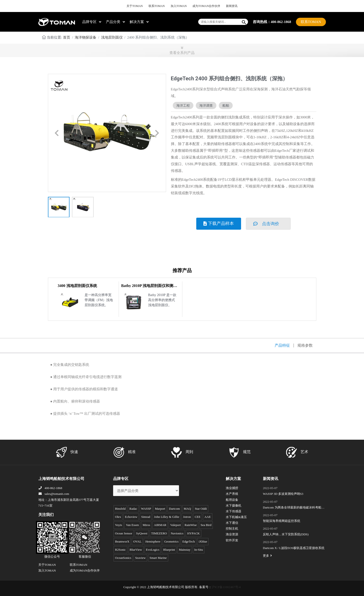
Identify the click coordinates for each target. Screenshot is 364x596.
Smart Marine (158, 558)
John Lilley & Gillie (167, 517)
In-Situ (199, 550)
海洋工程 (183, 105)
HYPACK (193, 533)
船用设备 (232, 500)
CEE (198, 517)
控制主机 (232, 529)
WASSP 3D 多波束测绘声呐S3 (283, 494)
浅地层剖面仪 (112, 37)
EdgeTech (189, 541)
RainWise (191, 525)
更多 (268, 556)
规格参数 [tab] (305, 345)
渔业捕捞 (232, 488)
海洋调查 (206, 105)
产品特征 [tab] (282, 345)
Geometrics (171, 541)
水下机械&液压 (236, 517)
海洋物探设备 (86, 37)
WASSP (146, 509)
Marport (160, 509)
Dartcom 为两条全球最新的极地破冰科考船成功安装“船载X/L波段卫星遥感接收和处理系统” (294, 508)
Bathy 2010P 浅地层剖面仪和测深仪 (149, 288)
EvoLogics (153, 550)
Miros (146, 525)
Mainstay (185, 550)
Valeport (175, 525)
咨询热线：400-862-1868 (272, 22)
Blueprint (169, 550)
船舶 (226, 105)
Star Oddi (201, 509)
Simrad (146, 517)
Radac (133, 509)
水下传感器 (234, 511)
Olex (118, 517)
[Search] (244, 22)
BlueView (136, 550)
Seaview (140, 558)
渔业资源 (232, 534)
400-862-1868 (50, 488)
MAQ (187, 509)
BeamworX (122, 541)
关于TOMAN (135, 6)
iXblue (203, 541)
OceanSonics (123, 558)
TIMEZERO (159, 533)
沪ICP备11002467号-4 (226, 587)
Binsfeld (120, 509)
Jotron (187, 517)
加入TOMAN (179, 6)
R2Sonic (120, 550)
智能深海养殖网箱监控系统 (282, 521)
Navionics (177, 533)
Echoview (131, 517)
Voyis (118, 525)
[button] (57, 133)
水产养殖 (232, 494)
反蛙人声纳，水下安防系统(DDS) (286, 534)
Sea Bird (206, 525)
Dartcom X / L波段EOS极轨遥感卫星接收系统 (294, 548)
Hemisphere (153, 541)
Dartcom (174, 509)
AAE (208, 517)
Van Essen (132, 525)
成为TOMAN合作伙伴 (206, 6)
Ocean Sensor (124, 533)
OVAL (137, 541)
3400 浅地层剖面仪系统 (77, 286)
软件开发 (232, 540)
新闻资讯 (232, 6)
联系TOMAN (157, 6)
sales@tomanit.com (54, 494)
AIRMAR (160, 525)
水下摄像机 (234, 505)
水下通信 (232, 523)
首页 (67, 37)
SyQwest (142, 533)
